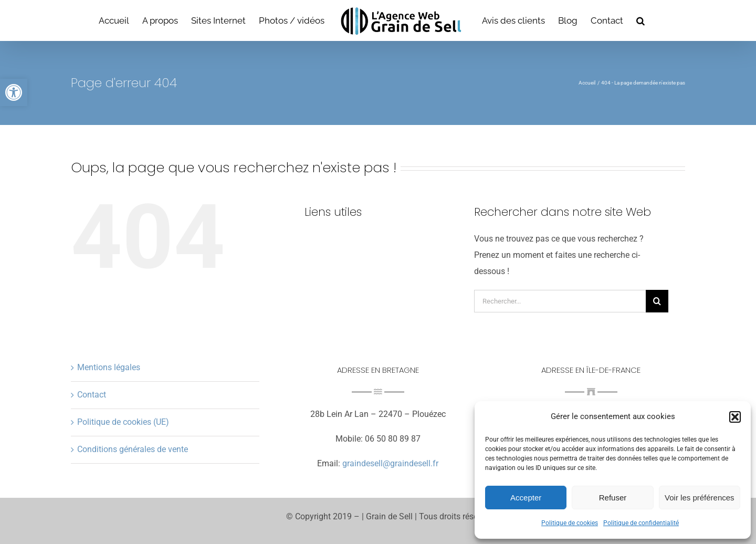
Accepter (526, 498)
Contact (92, 395)
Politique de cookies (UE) (123, 422)
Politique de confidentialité (641, 523)
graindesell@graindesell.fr (390, 463)
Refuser (613, 498)
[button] (14, 92)
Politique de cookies (570, 523)
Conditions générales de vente (133, 449)
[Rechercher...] (560, 301)
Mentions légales (109, 367)
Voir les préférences (700, 498)
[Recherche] (657, 301)
